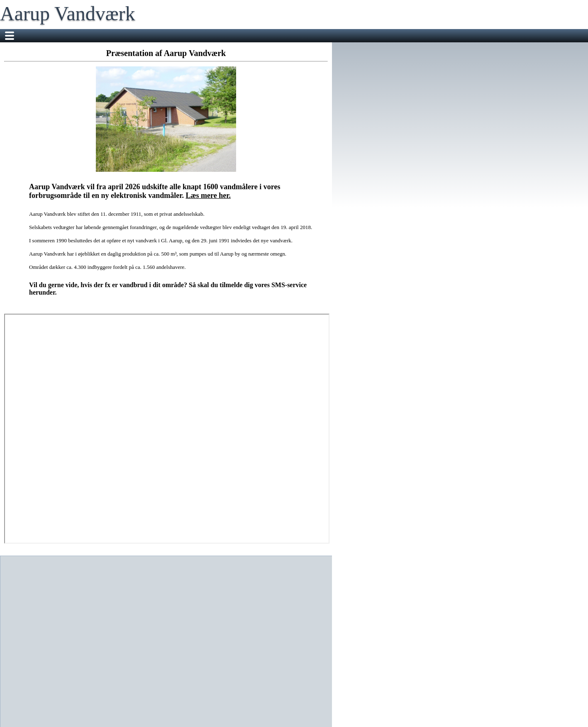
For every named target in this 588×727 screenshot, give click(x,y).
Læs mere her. (208, 195)
